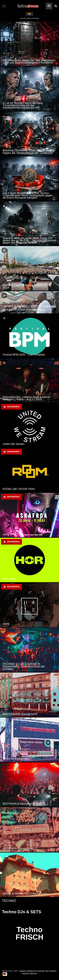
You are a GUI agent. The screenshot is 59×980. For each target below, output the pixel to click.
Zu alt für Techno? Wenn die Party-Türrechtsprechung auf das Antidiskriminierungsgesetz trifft (23, 105)
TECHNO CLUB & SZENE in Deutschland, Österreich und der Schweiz (24, 666)
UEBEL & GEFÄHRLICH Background (25, 894)
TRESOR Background (16, 759)
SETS (47, 971)
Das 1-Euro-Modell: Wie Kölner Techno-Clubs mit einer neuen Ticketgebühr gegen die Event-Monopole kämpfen (28, 195)
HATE (6, 624)
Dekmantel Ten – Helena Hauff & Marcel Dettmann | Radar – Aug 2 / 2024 (26, 398)
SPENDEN (23, 971)
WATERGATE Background (20, 714)
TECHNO (9, 901)
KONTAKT (53, 971)
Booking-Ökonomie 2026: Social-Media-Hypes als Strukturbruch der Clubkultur (29, 152)
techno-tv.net (33, 973)
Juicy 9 (7, 534)
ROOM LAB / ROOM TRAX (19, 489)
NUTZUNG (41, 971)
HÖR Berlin (9, 579)
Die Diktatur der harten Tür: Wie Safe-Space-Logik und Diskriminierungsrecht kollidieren (29, 61)
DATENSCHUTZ (32, 971)
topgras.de (25, 973)
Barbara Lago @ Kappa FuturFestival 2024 (27, 286)
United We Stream (14, 444)
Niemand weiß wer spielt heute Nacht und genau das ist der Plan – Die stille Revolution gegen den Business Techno (29, 240)
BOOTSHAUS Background (19, 804)
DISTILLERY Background (18, 849)
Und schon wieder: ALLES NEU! (29, 18)
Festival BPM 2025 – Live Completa (24, 355)
